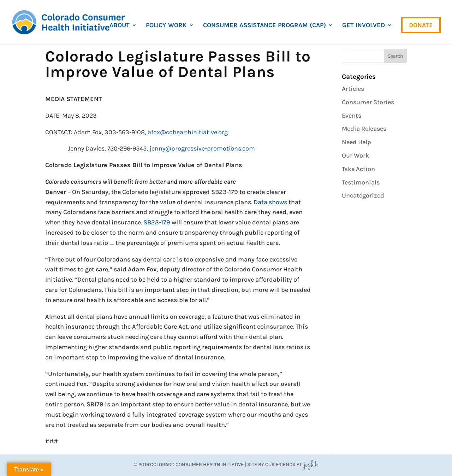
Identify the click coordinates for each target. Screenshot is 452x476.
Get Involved (364, 26)
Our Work (355, 155)
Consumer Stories (368, 102)
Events (352, 116)
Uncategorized (363, 195)
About (120, 26)
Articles (353, 89)
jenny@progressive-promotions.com (202, 148)
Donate (421, 25)
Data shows (270, 202)
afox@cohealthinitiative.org (188, 132)
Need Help (356, 142)
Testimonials (361, 182)
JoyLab (310, 465)
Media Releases (364, 129)
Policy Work (166, 26)
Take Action (358, 169)
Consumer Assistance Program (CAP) (264, 26)
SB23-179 (157, 222)
